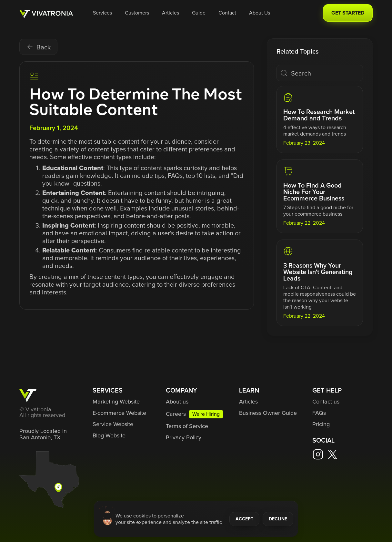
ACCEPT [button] (244, 519)
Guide (199, 13)
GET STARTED (348, 13)
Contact (227, 13)
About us (177, 402)
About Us (260, 13)
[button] (102, 13)
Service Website (113, 424)
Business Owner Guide (268, 413)
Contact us (326, 402)
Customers (137, 13)
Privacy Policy (184, 438)
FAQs (319, 413)
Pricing (321, 424)
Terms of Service (187, 426)
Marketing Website (116, 402)
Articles (171, 13)
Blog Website (109, 436)
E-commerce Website (119, 413)
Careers (176, 414)
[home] (46, 13)
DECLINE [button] (278, 519)
